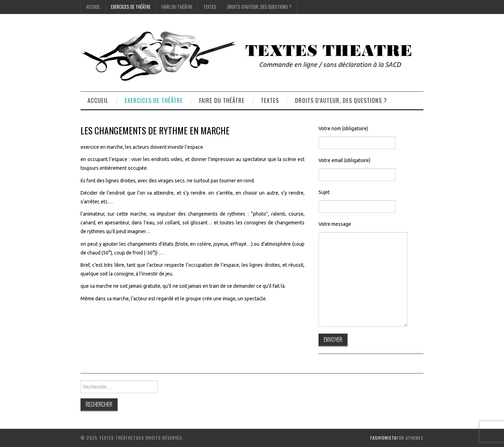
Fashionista (383, 438)
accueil (93, 7)
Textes (210, 7)
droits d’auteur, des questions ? (259, 7)
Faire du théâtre (177, 7)
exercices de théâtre (131, 7)
